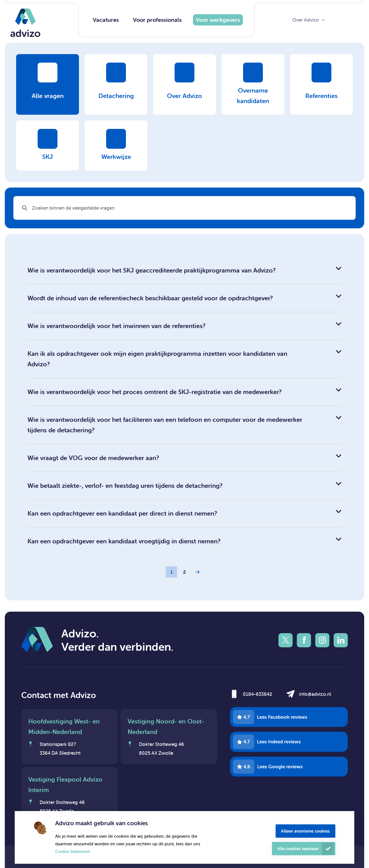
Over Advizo (306, 20)
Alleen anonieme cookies (305, 831)
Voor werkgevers (218, 20)
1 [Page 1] (171, 572)
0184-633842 (258, 694)
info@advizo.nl (315, 694)
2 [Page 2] (184, 572)
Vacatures (106, 20)
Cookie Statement (72, 851)
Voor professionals (157, 20)
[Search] (184, 208)
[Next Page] (198, 572)
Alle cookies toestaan (298, 849)
